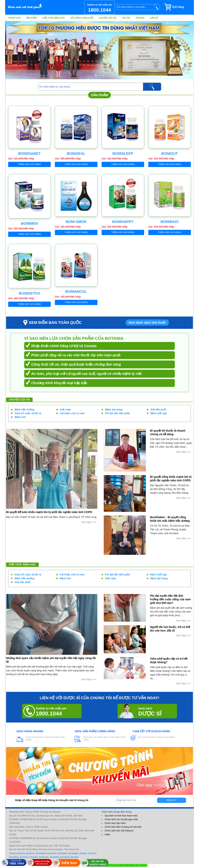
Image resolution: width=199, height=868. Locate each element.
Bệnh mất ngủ (159, 413)
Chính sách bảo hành (115, 823)
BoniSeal (76, 153)
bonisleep (14, 857)
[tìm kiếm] (156, 7)
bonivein (92, 853)
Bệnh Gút (20, 417)
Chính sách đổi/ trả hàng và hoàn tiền (123, 827)
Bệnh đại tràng (114, 410)
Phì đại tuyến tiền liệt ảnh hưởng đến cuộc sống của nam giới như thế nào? (170, 599)
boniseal (24, 857)
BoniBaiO (170, 222)
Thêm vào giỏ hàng (30, 164)
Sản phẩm (31, 18)
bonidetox (62, 853)
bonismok (44, 857)
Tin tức (126, 18)
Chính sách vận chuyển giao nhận (121, 819)
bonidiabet (41, 853)
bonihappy (73, 853)
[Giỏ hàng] (179, 7)
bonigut (83, 853)
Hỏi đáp (140, 18)
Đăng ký (172, 800)
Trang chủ (14, 18)
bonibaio (34, 857)
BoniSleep (123, 153)
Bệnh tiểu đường (24, 410)
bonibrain (52, 853)
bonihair (75, 857)
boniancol (65, 857)
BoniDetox (29, 293)
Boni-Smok (76, 222)
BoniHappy (123, 222)
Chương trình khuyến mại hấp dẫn (59, 383)
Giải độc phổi (158, 410)
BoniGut (170, 153)
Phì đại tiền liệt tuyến (117, 413)
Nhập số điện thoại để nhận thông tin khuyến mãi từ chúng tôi (52, 800)
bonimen (30, 853)
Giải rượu (65, 410)
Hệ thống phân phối (82, 18)
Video (107, 834)
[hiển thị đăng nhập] (1, 867)
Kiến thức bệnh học (54, 18)
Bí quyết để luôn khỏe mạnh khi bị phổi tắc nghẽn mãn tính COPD (49, 512)
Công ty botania (17, 853)
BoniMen (30, 223)
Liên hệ (154, 18)
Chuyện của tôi (108, 18)
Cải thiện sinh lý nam (72, 413)
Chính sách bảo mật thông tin (119, 831)
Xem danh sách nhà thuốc (147, 323)
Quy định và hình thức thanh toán (121, 816)
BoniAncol (76, 291)
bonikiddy (54, 857)
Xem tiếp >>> (89, 522)
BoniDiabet (29, 153)
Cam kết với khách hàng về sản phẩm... (157, 737)
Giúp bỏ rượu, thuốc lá (28, 413)
